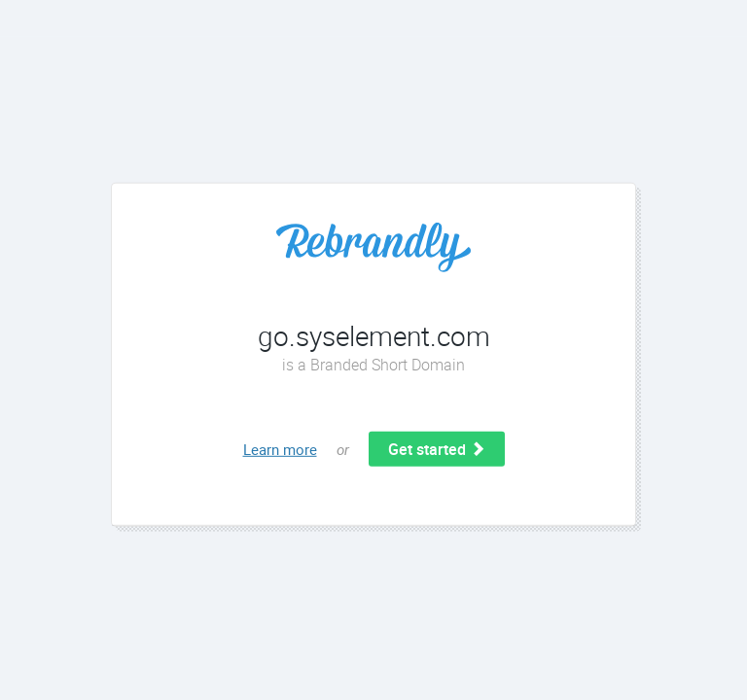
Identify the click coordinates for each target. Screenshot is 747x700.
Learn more (280, 449)
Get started (437, 449)
